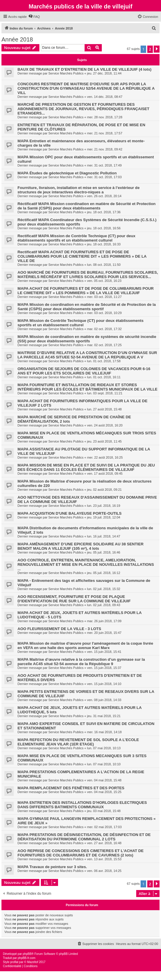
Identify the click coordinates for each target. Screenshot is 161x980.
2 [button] (150, 49)
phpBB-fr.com (27, 958)
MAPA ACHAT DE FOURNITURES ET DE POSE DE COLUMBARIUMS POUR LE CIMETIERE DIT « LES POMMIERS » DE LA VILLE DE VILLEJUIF (86, 291)
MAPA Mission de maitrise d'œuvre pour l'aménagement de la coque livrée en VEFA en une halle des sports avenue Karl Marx (85, 646)
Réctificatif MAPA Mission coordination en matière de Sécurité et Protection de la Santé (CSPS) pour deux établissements (86, 206)
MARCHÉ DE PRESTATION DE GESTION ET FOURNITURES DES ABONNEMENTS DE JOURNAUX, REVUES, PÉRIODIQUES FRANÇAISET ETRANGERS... (83, 109)
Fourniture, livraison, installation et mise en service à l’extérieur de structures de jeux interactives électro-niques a (78, 190)
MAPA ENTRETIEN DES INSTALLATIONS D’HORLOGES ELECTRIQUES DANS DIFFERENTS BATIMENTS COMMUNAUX (82, 805)
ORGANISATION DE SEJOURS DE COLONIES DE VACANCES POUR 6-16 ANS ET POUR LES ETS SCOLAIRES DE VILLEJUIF (84, 371)
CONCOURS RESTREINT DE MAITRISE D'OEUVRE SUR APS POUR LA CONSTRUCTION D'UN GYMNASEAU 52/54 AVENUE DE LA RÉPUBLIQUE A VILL (86, 88)
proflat (14, 962)
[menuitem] (34, 17)
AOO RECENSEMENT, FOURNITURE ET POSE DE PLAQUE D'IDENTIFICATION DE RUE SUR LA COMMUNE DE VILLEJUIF (74, 599)
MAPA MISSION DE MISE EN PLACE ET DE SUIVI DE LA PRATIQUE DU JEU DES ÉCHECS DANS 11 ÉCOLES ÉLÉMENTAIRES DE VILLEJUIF (86, 467)
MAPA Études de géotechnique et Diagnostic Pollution (67, 173)
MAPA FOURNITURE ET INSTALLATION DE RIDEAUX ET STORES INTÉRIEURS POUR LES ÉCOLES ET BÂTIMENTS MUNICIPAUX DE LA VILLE (87, 387)
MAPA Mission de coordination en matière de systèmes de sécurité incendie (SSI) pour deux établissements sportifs (87, 339)
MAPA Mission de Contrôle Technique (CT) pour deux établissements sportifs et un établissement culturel (80, 323)
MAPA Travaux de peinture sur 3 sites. (52, 867)
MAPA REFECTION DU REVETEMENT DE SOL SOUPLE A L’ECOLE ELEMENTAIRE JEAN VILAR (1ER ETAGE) (78, 742)
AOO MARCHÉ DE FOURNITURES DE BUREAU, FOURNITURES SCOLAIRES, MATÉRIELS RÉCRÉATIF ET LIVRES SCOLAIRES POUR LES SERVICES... (88, 275)
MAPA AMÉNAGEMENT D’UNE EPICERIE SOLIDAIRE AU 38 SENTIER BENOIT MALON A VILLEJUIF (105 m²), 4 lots (80, 546)
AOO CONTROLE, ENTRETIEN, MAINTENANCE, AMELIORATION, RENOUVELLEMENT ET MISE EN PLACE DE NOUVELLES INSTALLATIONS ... (86, 564)
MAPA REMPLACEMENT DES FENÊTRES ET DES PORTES (71, 788)
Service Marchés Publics (66, 73)
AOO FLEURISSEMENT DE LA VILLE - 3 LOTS (59, 629)
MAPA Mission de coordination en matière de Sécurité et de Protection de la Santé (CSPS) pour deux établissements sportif (87, 307)
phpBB (27, 954)
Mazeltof (33, 962)
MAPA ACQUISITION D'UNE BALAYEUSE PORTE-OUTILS (70, 513)
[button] (157, 49)
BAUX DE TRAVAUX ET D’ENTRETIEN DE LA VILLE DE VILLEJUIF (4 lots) (84, 69)
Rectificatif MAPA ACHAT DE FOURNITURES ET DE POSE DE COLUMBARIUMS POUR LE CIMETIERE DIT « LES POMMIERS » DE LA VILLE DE (82, 256)
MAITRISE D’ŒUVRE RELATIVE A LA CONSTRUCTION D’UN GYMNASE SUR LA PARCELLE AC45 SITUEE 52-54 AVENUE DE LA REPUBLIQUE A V (87, 355)
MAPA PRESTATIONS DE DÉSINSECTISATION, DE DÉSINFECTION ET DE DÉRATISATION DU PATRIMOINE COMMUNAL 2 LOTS (84, 837)
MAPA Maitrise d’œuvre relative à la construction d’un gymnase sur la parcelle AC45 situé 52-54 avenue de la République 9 (81, 662)
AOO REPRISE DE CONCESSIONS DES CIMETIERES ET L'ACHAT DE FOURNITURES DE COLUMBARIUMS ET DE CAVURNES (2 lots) (80, 853)
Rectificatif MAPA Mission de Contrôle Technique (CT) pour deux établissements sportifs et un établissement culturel (76, 238)
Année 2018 (17, 39)
